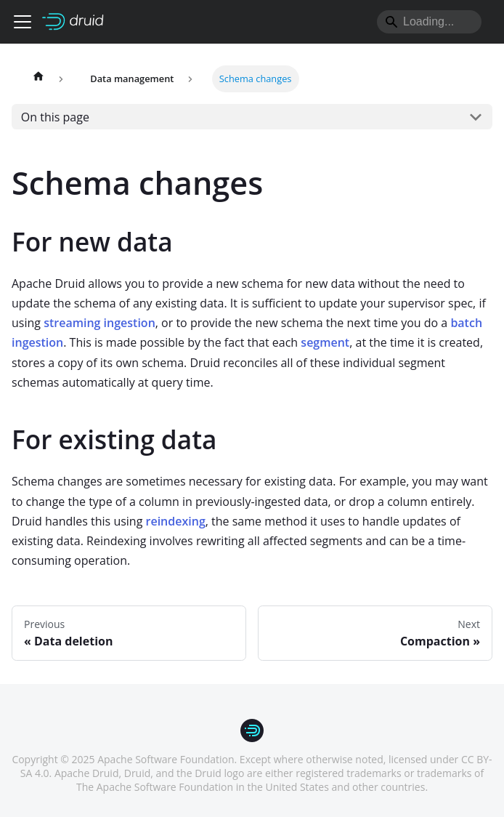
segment (325, 342)
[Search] (429, 22)
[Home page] (38, 79)
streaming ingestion (99, 323)
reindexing (176, 521)
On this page (55, 117)
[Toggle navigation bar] (23, 22)
